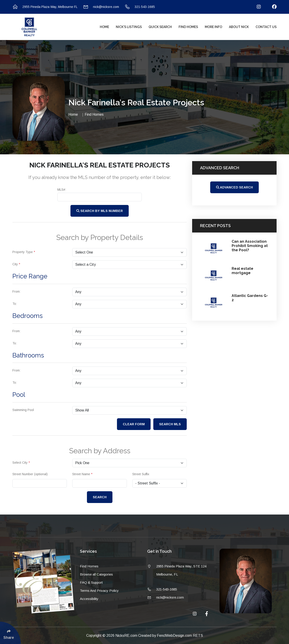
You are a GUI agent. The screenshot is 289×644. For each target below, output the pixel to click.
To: (15, 304)
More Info (213, 27)
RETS (198, 636)
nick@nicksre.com (101, 7)
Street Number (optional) (30, 474)
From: (16, 291)
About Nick (239, 27)
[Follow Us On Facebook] (272, 7)
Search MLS (170, 424)
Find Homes (188, 27)
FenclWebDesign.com (175, 636)
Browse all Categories (96, 574)
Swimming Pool (23, 410)
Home (104, 27)
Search (100, 497)
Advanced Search (234, 187)
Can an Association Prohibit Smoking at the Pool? (250, 246)
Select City (21, 463)
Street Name (82, 474)
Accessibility (89, 599)
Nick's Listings (129, 27)
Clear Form (134, 424)
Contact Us (266, 27)
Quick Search (160, 27)
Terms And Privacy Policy (99, 591)
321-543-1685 (140, 7)
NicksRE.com (127, 636)
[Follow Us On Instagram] (256, 7)
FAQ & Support (91, 582)
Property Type (24, 252)
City (16, 264)
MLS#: (62, 190)
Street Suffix (141, 474)
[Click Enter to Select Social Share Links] (10, 633)
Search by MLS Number (100, 211)
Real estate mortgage (242, 271)
